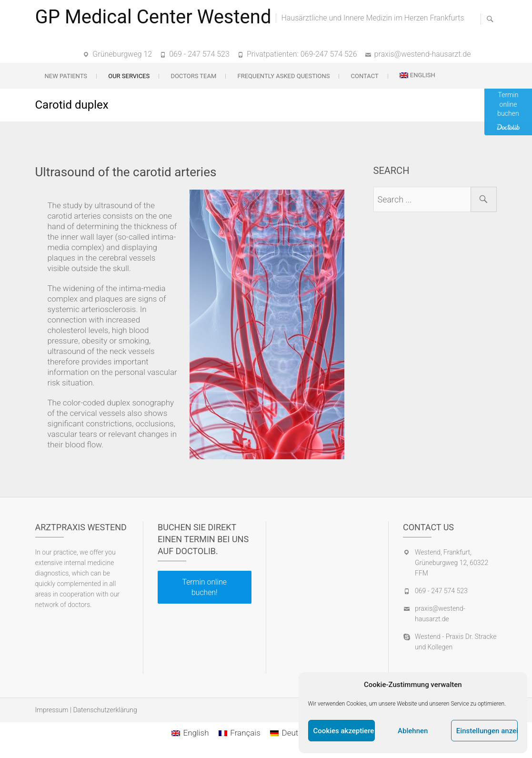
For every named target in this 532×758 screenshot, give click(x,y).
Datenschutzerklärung (105, 710)
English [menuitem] (196, 733)
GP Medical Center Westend (153, 17)
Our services (129, 76)
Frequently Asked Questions (283, 76)
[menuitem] (417, 75)
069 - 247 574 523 (199, 54)
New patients (66, 76)
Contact (365, 76)
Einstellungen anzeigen (487, 731)
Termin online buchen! (205, 587)
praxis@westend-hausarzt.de (423, 54)
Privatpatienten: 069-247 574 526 (302, 54)
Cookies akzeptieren (344, 731)
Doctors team (193, 76)
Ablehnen (413, 731)
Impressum (52, 710)
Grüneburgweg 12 (122, 54)
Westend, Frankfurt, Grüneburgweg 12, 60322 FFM (452, 563)
